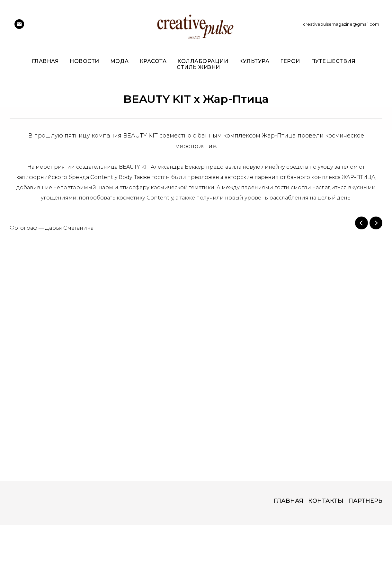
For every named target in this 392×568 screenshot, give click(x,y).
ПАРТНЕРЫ (366, 501)
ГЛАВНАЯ (289, 501)
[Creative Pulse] (19, 24)
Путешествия (333, 61)
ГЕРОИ (290, 61)
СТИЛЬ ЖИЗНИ (198, 67)
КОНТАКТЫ (326, 501)
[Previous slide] (361, 223)
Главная (45, 61)
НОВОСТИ (85, 61)
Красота (153, 61)
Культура (254, 61)
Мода (120, 61)
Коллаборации (203, 61)
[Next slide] (376, 223)
